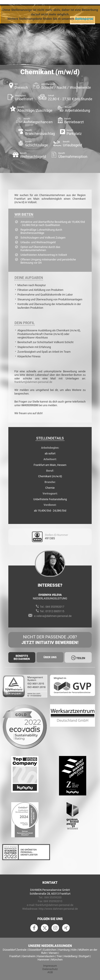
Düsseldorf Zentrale (15, 950)
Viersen (53, 953)
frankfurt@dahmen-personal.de (33, 382)
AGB (50, 972)
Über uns (50, 657)
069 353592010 (53, 901)
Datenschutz (50, 969)
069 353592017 (55, 607)
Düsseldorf (35, 950)
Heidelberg (70, 956)
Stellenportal (84, 19)
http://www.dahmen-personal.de (58, 909)
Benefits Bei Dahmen (22, 657)
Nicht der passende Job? (50, 640)
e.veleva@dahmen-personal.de (53, 616)
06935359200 (30, 405)
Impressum (50, 966)
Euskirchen (50, 950)
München (57, 960)
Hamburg (64, 950)
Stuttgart (84, 956)
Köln (74, 950)
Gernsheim (29, 956)
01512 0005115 (55, 611)
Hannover (43, 960)
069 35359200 (53, 897)
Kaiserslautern (46, 956)
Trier (59, 956)
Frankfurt (15, 956)
